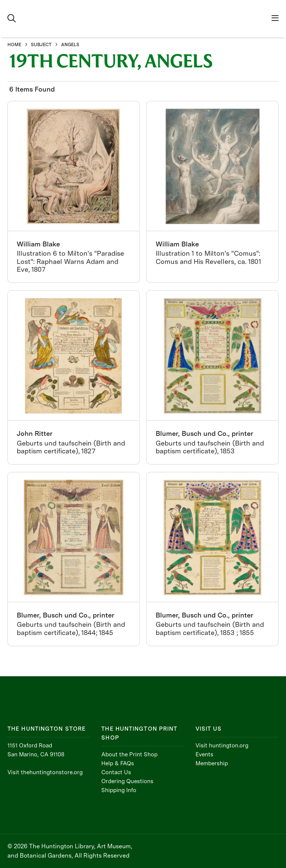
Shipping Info (119, 790)
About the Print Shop (129, 754)
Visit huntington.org (222, 746)
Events (204, 754)
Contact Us (116, 772)
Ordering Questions (127, 781)
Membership (212, 763)
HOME (14, 45)
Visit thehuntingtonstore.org (45, 772)
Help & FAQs (118, 763)
